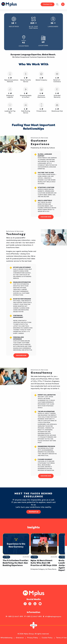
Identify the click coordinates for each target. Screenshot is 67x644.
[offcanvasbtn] (63, 4)
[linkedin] (36, 604)
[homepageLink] (34, 593)
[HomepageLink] (9, 4)
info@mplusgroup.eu (53, 617)
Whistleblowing (6, 638)
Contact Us (48, 4)
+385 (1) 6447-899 (15, 617)
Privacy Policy (33, 638)
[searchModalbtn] (57, 5)
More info (34, 625)
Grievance (20, 638)
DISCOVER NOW (46, 217)
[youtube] (41, 604)
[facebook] (26, 604)
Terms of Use (61, 638)
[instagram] (30, 604)
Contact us (34, 512)
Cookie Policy (47, 638)
